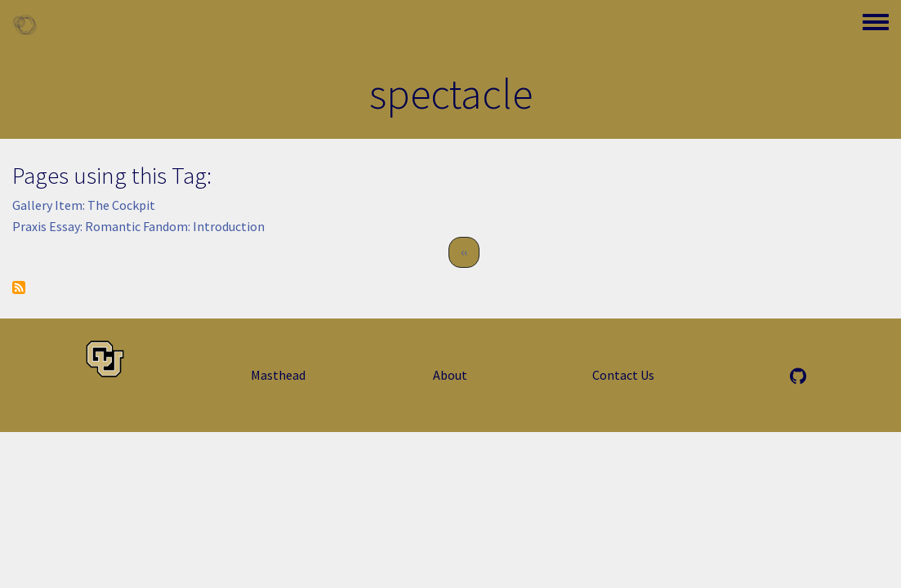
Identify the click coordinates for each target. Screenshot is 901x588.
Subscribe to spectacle (19, 287)
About (450, 375)
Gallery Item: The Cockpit (84, 205)
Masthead (278, 375)
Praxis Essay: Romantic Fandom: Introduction (138, 226)
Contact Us (623, 375)
